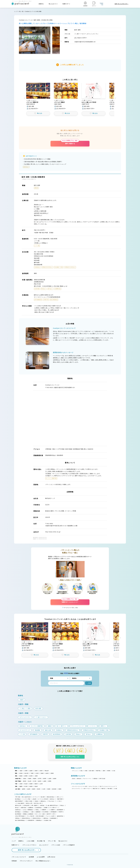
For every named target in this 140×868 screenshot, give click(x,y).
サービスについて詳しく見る (71, 608)
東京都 (21, 773)
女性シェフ (59, 797)
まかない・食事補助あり (28, 810)
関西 (16, 771)
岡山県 (26, 784)
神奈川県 (26, 773)
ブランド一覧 (52, 841)
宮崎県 (49, 789)
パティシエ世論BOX (69, 845)
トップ (16, 11)
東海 (16, 776)
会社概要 (31, 857)
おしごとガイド (44, 845)
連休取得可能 (60, 816)
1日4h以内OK (26, 805)
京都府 (36, 771)
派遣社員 (95, 779)
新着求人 (41, 4)
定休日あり (52, 799)
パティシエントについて (19, 857)
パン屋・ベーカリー (87, 789)
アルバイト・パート (87, 779)
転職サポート (66, 4)
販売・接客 (92, 771)
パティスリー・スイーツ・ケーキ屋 (79, 786)
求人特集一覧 (41, 841)
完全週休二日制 (48, 820)
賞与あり (17, 808)
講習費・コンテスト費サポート (51, 808)
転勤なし (38, 810)
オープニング (36, 797)
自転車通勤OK (60, 810)
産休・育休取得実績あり (20, 820)
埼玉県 (37, 773)
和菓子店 (103, 789)
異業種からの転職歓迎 (28, 814)
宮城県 (30, 779)
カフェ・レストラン (76, 789)
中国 (16, 784)
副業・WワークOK (51, 814)
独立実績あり (18, 799)
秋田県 (45, 779)
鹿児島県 (54, 789)
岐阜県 (31, 776)
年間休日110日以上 (37, 818)
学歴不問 (61, 812)
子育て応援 (18, 797)
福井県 (40, 781)
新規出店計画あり (51, 797)
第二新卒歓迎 (45, 812)
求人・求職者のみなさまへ (43, 861)
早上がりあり (52, 801)
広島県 (21, 784)
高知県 (36, 786)
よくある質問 (41, 857)
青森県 (35, 779)
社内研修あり (26, 812)
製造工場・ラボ (96, 789)
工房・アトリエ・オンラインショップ (107, 786)
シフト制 (59, 801)
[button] (18, 42)
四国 (16, 786)
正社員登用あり (39, 808)
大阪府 (21, 771)
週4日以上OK (18, 805)
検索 (89, 683)
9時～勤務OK (35, 805)
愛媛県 (21, 786)
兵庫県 (26, 771)
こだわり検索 (30, 841)
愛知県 (21, 776)
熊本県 (39, 789)
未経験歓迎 (38, 812)
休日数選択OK (31, 820)
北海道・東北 (18, 779)
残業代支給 (24, 808)
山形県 (50, 779)
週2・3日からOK (38, 803)
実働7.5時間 (60, 799)
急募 (32, 812)
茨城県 (42, 773)
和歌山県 (47, 771)
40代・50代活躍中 (40, 816)
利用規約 (14, 861)
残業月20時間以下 (19, 801)
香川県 (26, 786)
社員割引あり (18, 810)
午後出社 (37, 801)
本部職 (108, 771)
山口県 (41, 784)
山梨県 (45, 781)
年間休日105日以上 (26, 818)
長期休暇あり (39, 820)
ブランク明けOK (30, 816)
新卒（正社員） (102, 779)
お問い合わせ (51, 857)
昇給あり (62, 805)
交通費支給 (31, 808)
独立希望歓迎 (18, 814)
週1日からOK (29, 803)
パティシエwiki (56, 845)
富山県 (30, 781)
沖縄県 (60, 789)
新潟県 (25, 781)
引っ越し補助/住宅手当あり (52, 805)
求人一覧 (21, 11)
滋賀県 (31, 771)
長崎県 (34, 789)
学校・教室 (110, 789)
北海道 (25, 779)
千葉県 (32, 773)
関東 (16, 773)
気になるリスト (53, 4)
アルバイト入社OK (50, 816)
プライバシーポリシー (26, 861)
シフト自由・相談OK (20, 803)
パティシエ (74, 771)
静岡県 (26, 776)
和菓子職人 (98, 771)
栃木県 (47, 773)
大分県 (44, 789)
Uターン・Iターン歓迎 (40, 814)
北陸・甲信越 (18, 781)
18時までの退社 (29, 801)
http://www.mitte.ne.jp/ (53, 532)
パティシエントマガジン (29, 845)
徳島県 (31, 786)
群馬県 (52, 773)
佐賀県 (29, 789)
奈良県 (41, 771)
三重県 (36, 776)
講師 (104, 771)
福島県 (55, 779)
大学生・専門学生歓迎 (20, 816)
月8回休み (17, 818)
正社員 (73, 779)
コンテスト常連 (27, 799)
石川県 (35, 781)
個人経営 (43, 797)
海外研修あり (18, 812)
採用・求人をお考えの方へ (26, 850)
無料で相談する (70, 143)
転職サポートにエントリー (70, 601)
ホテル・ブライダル (93, 786)
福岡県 (23, 789)
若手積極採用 (54, 812)
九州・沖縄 (17, 789)
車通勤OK (44, 810)
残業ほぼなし (44, 801)
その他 (114, 771)
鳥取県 (36, 784)
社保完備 (42, 805)
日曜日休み (46, 818)
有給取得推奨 (53, 818)
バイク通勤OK (51, 810)
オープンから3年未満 (43, 799)
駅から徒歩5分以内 (26, 797)
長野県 (50, 781)
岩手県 (40, 779)
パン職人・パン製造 (83, 771)
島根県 (31, 784)
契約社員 (79, 779)
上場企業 (34, 799)
